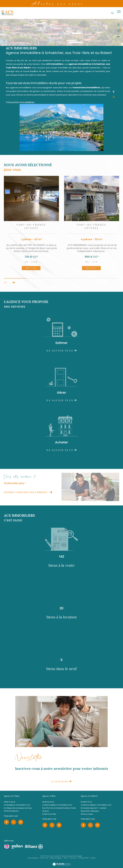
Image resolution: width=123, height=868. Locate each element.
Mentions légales (56, 858)
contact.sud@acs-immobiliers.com (57, 805)
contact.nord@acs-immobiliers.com (96, 805)
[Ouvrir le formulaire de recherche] (112, 13)
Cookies (93, 858)
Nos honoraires (33, 858)
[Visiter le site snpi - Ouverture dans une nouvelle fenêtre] (7, 847)
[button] (13, 283)
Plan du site (44, 858)
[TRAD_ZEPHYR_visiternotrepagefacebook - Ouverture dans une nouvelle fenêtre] (6, 822)
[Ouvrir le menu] (119, 12)
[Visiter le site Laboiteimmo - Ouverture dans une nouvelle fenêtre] (61, 863)
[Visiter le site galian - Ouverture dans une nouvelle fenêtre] (17, 846)
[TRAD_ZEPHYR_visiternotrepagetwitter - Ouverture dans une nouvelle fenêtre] (14, 822)
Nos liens (74, 858)
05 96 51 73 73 (86, 802)
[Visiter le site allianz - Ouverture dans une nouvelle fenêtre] (34, 847)
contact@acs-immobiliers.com (17, 805)
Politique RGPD (84, 858)
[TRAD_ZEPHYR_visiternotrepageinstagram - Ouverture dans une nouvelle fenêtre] (21, 822)
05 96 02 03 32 (48, 802)
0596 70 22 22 (10, 802)
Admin (66, 858)
